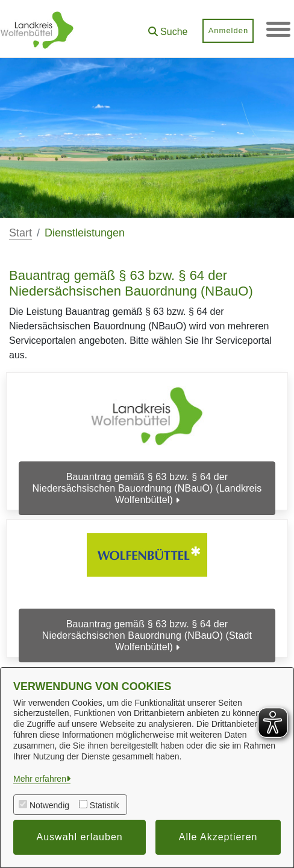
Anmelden (228, 30)
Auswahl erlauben (80, 837)
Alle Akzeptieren (218, 837)
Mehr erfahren (40, 779)
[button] (167, 27)
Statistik (105, 805)
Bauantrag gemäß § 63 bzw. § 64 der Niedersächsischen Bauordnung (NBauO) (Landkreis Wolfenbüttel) (147, 488)
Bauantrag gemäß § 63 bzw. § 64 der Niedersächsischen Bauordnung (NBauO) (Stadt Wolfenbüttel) (147, 631)
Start (20, 233)
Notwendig (49, 805)
